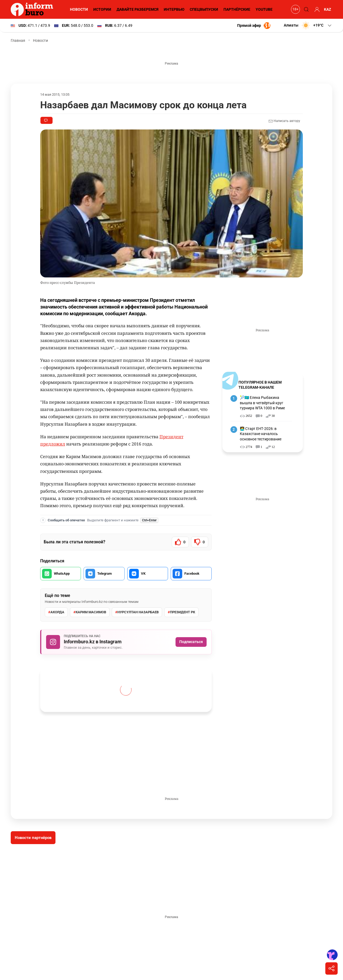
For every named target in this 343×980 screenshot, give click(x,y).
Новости (78, 9)
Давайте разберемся (137, 9)
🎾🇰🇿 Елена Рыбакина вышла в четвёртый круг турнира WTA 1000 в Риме (263, 403)
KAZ (328, 9)
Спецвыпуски (203, 9)
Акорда (56, 612)
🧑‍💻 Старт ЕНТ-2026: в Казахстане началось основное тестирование (261, 434)
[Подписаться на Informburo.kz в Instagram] (126, 642)
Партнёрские (236, 9)
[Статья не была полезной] (200, 542)
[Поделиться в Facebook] (191, 574)
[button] (307, 25)
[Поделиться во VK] (148, 574)
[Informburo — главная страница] (33, 9)
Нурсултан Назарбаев (137, 612)
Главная (18, 40)
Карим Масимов (90, 612)
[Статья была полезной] (180, 542)
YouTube (264, 9)
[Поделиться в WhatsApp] (61, 574)
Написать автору (284, 121)
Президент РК (181, 612)
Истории (101, 9)
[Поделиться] (331, 968)
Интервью (174, 9)
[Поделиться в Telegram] (104, 574)
